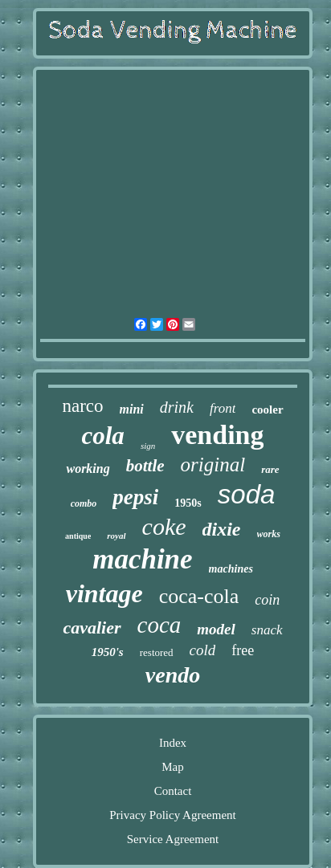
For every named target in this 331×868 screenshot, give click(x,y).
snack (267, 630)
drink (177, 407)
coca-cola (199, 596)
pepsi (135, 497)
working (88, 469)
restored (157, 652)
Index (173, 743)
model (216, 629)
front (223, 408)
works (269, 534)
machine (142, 559)
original (213, 465)
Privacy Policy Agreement (172, 815)
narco (82, 406)
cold (203, 650)
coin (267, 600)
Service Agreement (173, 839)
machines (231, 569)
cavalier (92, 628)
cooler (267, 410)
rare (270, 469)
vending (217, 435)
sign (148, 446)
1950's (108, 652)
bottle (145, 466)
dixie (222, 529)
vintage (104, 593)
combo (84, 503)
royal (116, 536)
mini (132, 409)
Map (173, 767)
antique (78, 536)
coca (159, 625)
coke (164, 526)
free (243, 650)
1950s (188, 503)
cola (103, 436)
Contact (173, 791)
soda (247, 494)
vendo (173, 675)
